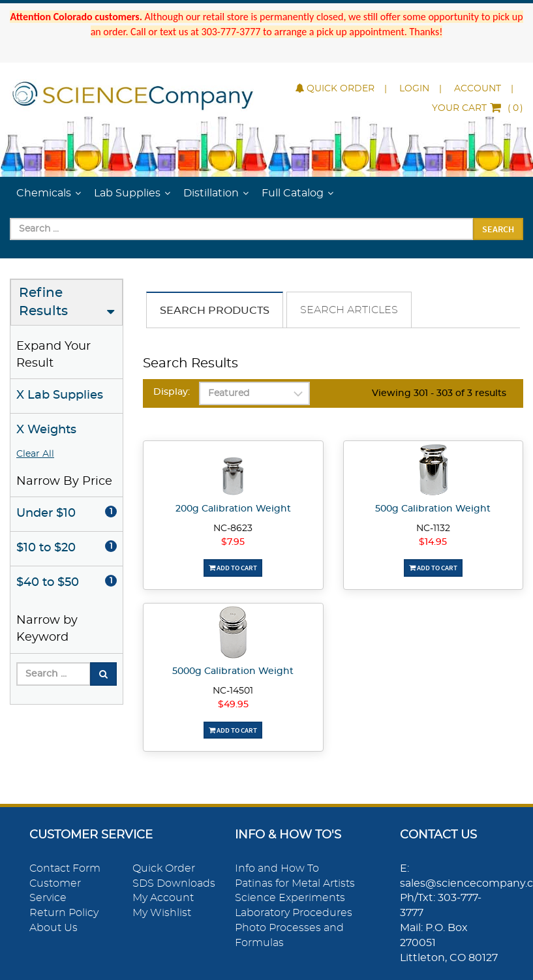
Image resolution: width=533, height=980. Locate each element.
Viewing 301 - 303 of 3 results (439, 393)
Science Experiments (290, 898)
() (478, 108)
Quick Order (335, 89)
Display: (172, 392)
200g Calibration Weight (233, 509)
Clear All (35, 454)
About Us (53, 928)
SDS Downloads (174, 883)
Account (478, 89)
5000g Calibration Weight (233, 671)
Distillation (211, 193)
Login (414, 89)
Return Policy (64, 913)
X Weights (46, 430)
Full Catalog (293, 193)
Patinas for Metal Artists (295, 883)
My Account (163, 898)
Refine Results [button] (43, 302)
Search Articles (349, 310)
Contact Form (65, 868)
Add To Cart (233, 568)
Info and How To (277, 868)
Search (498, 229)
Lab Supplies (127, 193)
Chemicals (44, 193)
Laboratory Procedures (294, 913)
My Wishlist (162, 913)
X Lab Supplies (60, 395)
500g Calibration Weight (433, 509)
